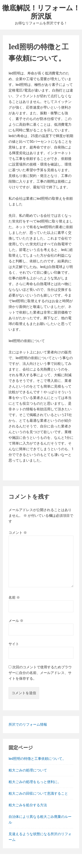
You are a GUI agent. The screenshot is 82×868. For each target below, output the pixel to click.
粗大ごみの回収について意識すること (38, 793)
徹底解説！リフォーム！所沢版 (41, 12)
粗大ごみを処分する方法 (28, 805)
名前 (14, 597)
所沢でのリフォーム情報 (28, 724)
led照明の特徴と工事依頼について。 (37, 759)
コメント (18, 533)
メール (16, 621)
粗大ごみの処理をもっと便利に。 (35, 782)
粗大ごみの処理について (28, 770)
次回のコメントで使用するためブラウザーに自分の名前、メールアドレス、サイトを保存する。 (40, 673)
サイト (14, 644)
